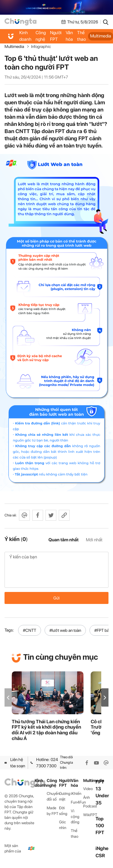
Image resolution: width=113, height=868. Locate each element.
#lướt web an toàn (65, 630)
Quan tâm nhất (64, 540)
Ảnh (86, 797)
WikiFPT (89, 815)
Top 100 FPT (100, 826)
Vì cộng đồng (75, 817)
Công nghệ (41, 36)
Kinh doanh (25, 36)
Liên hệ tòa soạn (15, 762)
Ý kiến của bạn (56, 570)
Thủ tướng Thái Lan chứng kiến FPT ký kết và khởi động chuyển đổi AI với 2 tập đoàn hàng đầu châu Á (46, 730)
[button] (105, 698)
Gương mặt (65, 796)
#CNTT (30, 630)
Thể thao (82, 36)
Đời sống (63, 811)
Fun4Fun (77, 802)
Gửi (56, 598)
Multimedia (14, 46)
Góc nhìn (63, 825)
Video (88, 789)
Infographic (41, 46)
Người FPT (56, 36)
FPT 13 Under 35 (102, 792)
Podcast (89, 806)
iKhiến (76, 794)
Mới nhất (94, 540)
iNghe (102, 848)
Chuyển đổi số (53, 796)
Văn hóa (69, 36)
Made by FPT (53, 811)
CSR (100, 856)
